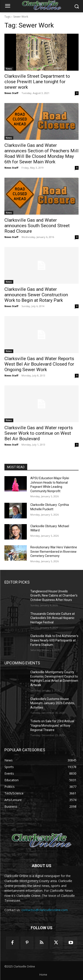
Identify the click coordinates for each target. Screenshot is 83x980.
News (9, 69)
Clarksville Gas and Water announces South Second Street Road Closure (37, 226)
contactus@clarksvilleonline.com (45, 910)
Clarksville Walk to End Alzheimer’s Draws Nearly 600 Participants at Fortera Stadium (54, 640)
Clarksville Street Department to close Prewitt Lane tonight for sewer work (37, 82)
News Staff (11, 93)
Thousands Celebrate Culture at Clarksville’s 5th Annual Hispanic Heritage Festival (53, 618)
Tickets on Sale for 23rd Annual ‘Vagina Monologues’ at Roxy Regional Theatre (52, 725)
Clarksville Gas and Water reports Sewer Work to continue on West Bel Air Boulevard (39, 433)
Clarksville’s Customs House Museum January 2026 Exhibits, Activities (53, 703)
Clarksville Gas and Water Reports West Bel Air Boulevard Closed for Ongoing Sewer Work (39, 364)
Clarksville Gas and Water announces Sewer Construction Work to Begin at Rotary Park (36, 295)
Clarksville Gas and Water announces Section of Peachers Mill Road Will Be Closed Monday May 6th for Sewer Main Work (41, 154)
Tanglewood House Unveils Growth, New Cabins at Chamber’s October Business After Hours (54, 596)
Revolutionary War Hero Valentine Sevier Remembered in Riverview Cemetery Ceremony (54, 552)
